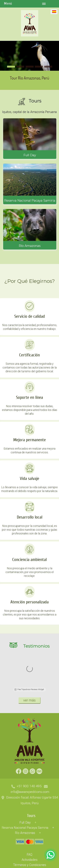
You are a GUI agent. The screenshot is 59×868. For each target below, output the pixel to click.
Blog (29, 841)
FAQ (29, 815)
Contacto (29, 856)
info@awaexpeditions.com (30, 752)
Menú (8, 3)
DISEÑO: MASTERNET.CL (11, 866)
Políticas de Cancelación (30, 830)
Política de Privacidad (29, 836)
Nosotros (30, 851)
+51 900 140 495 (29, 747)
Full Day (25, 783)
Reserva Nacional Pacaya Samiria (25, 788)
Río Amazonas (25, 793)
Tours (31, 776)
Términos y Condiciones (30, 825)
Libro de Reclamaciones (29, 846)
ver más (29, 661)
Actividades (29, 820)
